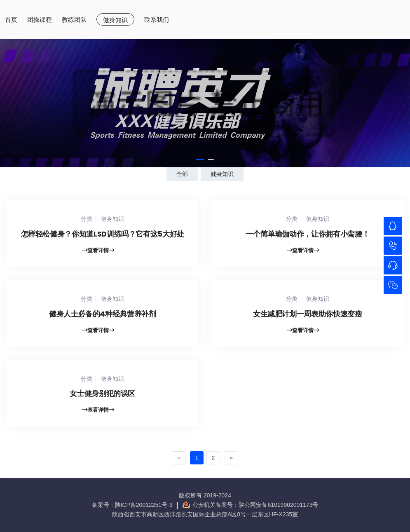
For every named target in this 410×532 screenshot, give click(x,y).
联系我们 (157, 20)
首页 (11, 20)
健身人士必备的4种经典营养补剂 (103, 315)
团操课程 (40, 20)
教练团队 (74, 20)
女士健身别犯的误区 (102, 400)
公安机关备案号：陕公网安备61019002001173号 (255, 505)
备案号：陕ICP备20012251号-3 (132, 505)
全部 (182, 174)
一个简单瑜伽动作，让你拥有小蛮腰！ (307, 236)
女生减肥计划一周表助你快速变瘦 (308, 315)
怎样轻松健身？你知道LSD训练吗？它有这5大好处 (103, 236)
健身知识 (115, 20)
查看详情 (98, 252)
